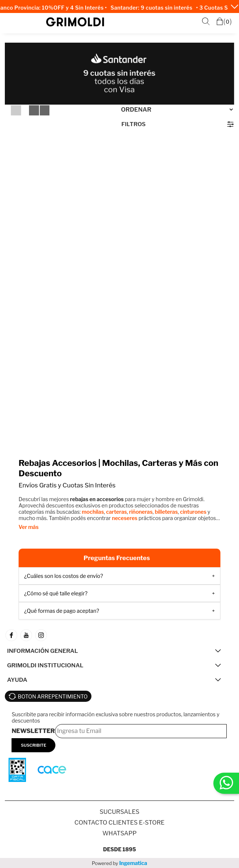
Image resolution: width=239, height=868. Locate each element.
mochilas (93, 512)
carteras (117, 512)
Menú (13, 22)
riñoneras (141, 512)
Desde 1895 (120, 849)
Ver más (29, 527)
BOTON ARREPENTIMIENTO (53, 696)
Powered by (120, 863)
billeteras (166, 512)
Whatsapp (119, 833)
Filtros (134, 124)
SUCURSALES (120, 812)
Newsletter (33, 731)
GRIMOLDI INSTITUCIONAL (45, 665)
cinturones (193, 512)
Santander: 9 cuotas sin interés (154, 8)
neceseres (125, 518)
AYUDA (17, 680)
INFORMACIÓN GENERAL (43, 651)
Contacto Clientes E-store (119, 823)
